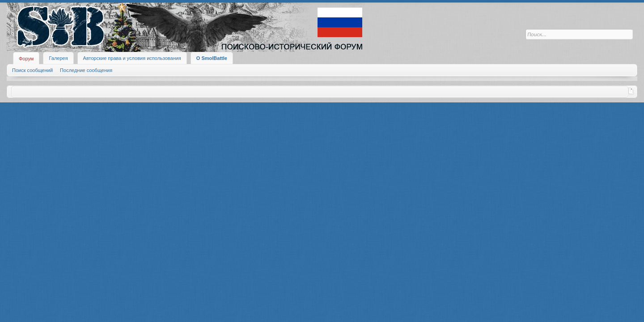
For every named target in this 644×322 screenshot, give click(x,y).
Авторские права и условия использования (132, 58)
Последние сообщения (86, 70)
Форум (26, 59)
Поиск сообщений (32, 70)
